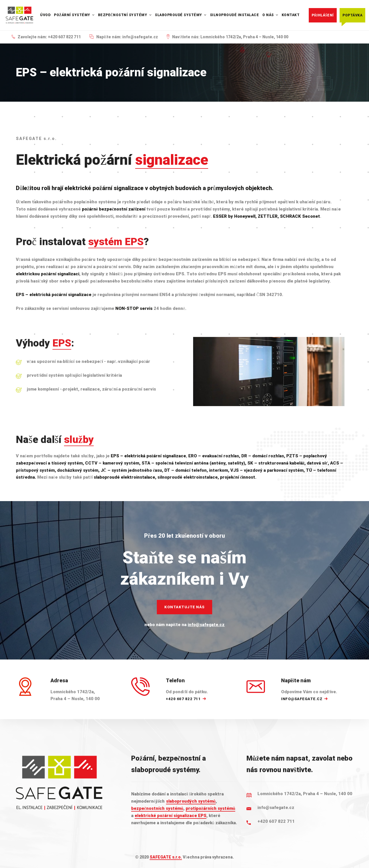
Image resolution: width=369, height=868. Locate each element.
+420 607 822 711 (276, 821)
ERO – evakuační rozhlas (214, 456)
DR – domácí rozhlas (263, 456)
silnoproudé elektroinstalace (188, 477)
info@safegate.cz (206, 625)
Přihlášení (323, 15)
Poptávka (352, 15)
